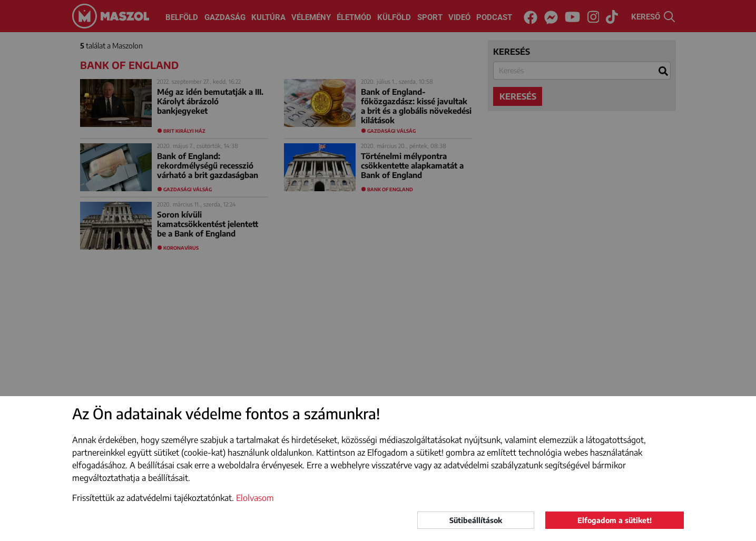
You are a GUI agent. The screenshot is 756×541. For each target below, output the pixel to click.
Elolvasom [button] (255, 498)
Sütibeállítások (476, 520)
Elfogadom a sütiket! (615, 520)
